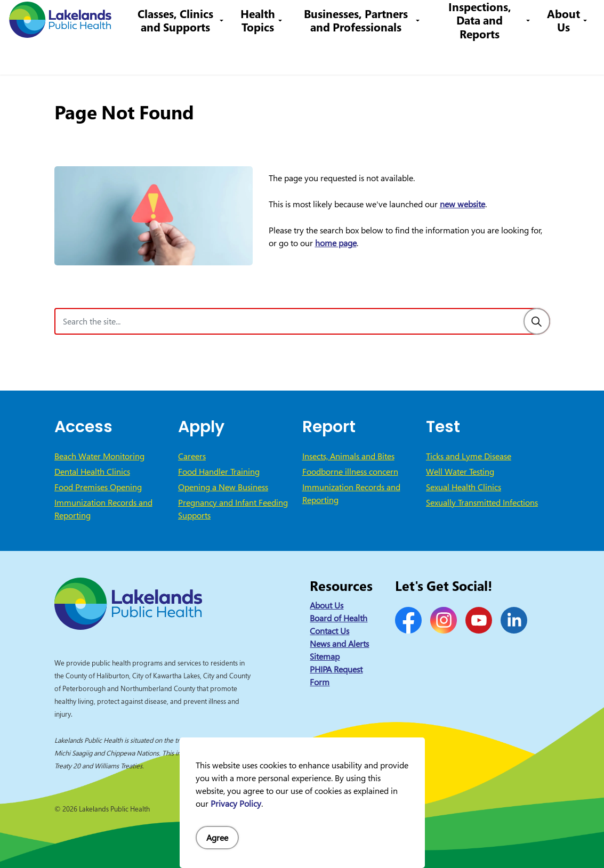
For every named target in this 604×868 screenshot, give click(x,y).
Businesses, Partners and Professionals (363, 56)
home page (336, 243)
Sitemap (325, 656)
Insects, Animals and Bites (348, 456)
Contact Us (236, 18)
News (197, 18)
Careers (279, 18)
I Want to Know (514, 19)
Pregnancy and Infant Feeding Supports (233, 509)
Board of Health (339, 618)
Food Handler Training (219, 472)
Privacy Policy (236, 804)
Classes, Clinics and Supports (188, 56)
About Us (563, 56)
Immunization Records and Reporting (103, 509)
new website (462, 204)
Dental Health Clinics (92, 472)
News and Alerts (339, 644)
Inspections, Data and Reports (482, 56)
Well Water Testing (460, 472)
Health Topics (268, 56)
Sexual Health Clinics (464, 487)
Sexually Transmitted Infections (482, 502)
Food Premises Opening (98, 487)
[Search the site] (302, 321)
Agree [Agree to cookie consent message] (217, 838)
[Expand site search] (580, 19)
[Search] (537, 321)
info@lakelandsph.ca (419, 18)
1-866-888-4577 (335, 18)
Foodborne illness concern (350, 472)
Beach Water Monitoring (99, 456)
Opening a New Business (223, 487)
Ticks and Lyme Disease (469, 456)
